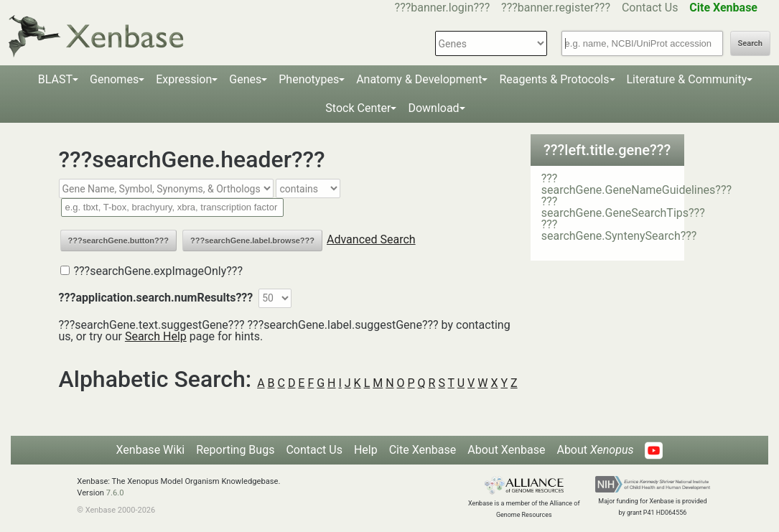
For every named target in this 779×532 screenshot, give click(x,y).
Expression (184, 79)
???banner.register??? (556, 8)
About (595, 450)
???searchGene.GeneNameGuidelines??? (636, 184)
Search (750, 43)
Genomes (114, 79)
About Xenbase (506, 450)
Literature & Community (687, 79)
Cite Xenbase (423, 450)
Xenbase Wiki (151, 450)
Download (433, 108)
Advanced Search (371, 239)
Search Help (156, 336)
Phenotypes (309, 79)
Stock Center (358, 108)
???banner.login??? (443, 8)
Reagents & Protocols (554, 79)
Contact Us (650, 8)
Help (366, 450)
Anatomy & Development (419, 79)
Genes (245, 79)
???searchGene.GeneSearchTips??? (623, 207)
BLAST (55, 79)
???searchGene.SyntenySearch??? (619, 230)
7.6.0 (115, 493)
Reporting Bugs (235, 450)
